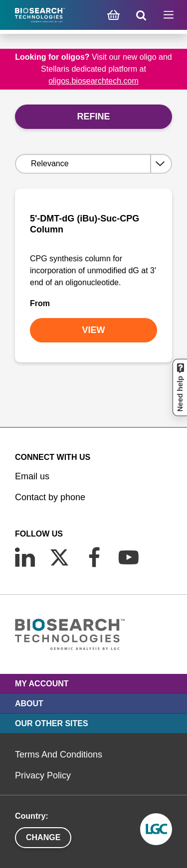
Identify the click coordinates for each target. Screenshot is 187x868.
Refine (93, 116)
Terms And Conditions (59, 755)
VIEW (93, 330)
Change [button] (43, 837)
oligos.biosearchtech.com (93, 81)
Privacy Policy (43, 775)
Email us (32, 476)
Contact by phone (50, 497)
